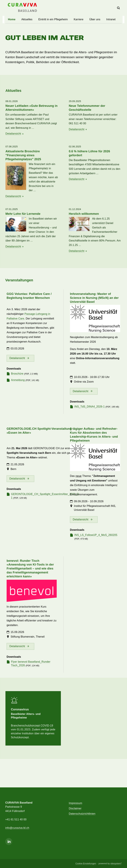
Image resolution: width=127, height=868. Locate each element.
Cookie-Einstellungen (86, 863)
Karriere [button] (79, 19)
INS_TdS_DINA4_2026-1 (97, 410)
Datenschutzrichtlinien (82, 814)
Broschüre (24, 376)
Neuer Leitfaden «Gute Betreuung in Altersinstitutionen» (32, 108)
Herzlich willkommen (84, 217)
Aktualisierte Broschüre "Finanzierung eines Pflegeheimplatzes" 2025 (23, 155)
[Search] (118, 8)
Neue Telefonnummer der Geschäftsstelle (87, 108)
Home (12, 19)
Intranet (111, 19)
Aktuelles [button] (27, 19)
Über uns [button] (95, 19)
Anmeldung (25, 383)
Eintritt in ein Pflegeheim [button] (53, 19)
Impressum (75, 803)
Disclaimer (75, 808)
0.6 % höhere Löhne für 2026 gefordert (89, 156)
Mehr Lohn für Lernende (23, 217)
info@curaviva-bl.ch (17, 828)
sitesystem (116, 863)
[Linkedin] (9, 842)
